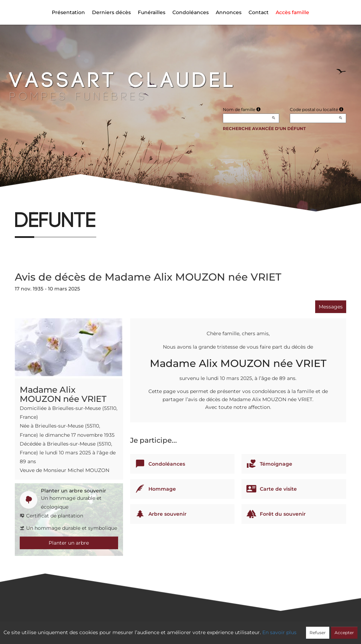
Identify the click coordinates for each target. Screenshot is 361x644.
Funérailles (152, 12)
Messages (331, 307)
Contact (259, 12)
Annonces (229, 12)
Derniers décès (111, 12)
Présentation (68, 12)
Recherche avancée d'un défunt (264, 128)
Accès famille (292, 12)
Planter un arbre (69, 543)
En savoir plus (279, 632)
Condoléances (191, 12)
